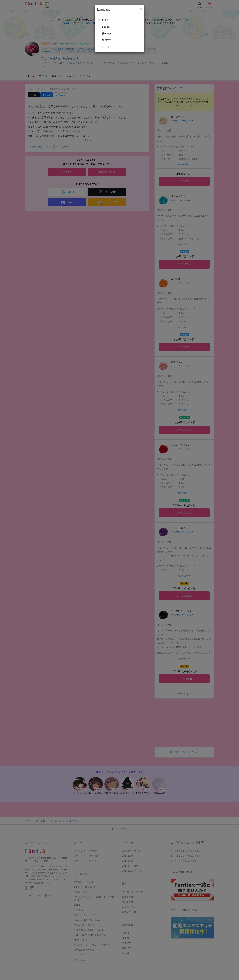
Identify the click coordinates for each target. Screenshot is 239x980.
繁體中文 (107, 40)
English (106, 27)
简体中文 (107, 33)
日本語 (106, 20)
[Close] (141, 9)
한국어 (106, 47)
